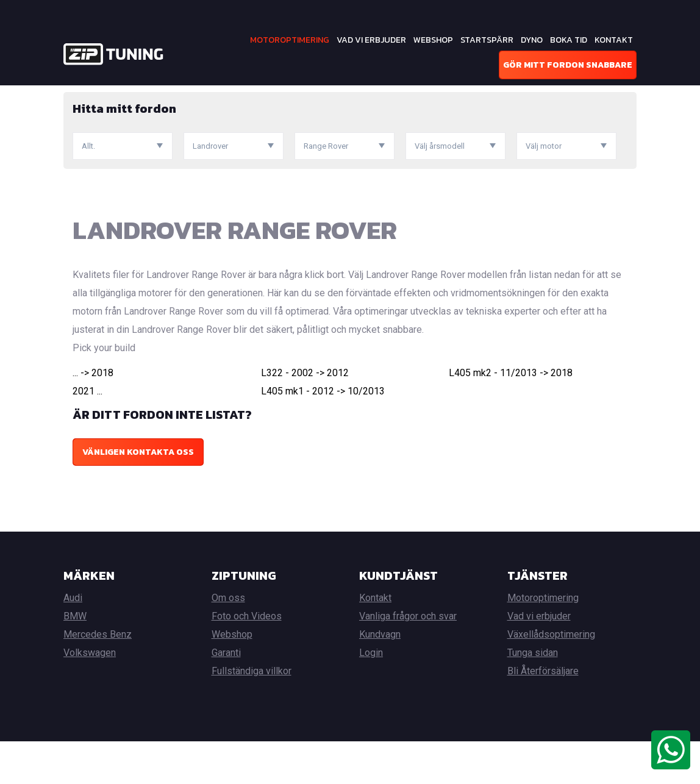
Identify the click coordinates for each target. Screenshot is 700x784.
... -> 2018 (93, 415)
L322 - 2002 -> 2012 (305, 415)
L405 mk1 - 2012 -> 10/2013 (323, 434)
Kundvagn (380, 677)
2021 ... (87, 434)
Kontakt (614, 40)
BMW (75, 659)
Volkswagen (90, 695)
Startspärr (487, 40)
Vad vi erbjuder (371, 40)
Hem (72, 94)
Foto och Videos (247, 659)
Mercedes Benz (98, 677)
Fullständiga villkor (252, 714)
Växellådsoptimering (551, 677)
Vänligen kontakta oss (138, 495)
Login (371, 695)
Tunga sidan (533, 695)
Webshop (433, 40)
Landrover (202, 94)
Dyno (532, 40)
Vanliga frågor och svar (408, 659)
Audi (73, 640)
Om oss (228, 640)
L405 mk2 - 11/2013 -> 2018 (511, 415)
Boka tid (569, 40)
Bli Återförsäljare (543, 714)
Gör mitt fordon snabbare (568, 65)
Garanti (226, 695)
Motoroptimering (290, 40)
